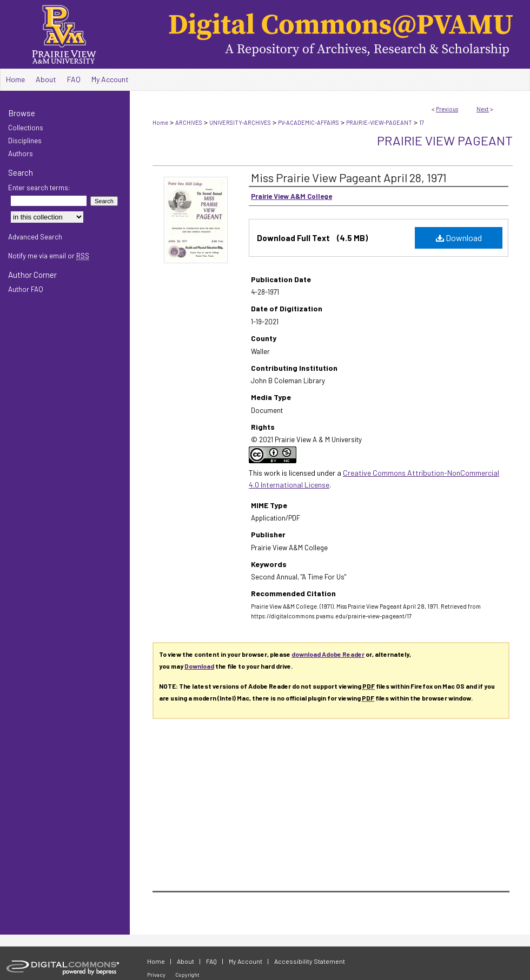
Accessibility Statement (310, 961)
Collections (26, 128)
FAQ (211, 961)
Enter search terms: (39, 188)
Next (483, 109)
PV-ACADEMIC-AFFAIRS (309, 122)
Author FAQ (26, 289)
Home (160, 122)
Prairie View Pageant (445, 140)
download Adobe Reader (328, 654)
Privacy (156, 975)
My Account (246, 961)
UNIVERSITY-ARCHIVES (240, 122)
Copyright (187, 975)
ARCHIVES (189, 122)
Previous (447, 109)
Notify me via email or (49, 256)
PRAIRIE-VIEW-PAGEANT (379, 122)
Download (459, 238)
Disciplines (25, 141)
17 (422, 122)
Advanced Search (35, 237)
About (186, 961)
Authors (21, 154)
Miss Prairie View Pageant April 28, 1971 (349, 177)
